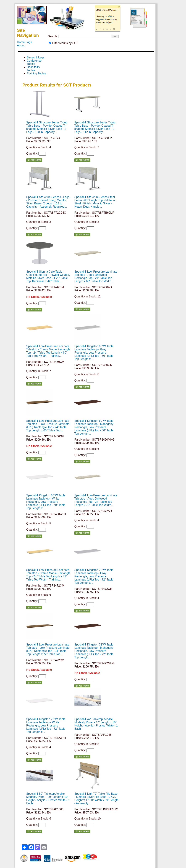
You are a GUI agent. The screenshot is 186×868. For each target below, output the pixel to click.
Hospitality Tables (33, 69)
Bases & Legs (36, 57)
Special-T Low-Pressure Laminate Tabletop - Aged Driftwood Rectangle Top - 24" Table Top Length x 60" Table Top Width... (96, 276)
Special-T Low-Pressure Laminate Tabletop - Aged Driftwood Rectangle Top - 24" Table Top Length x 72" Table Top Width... (96, 500)
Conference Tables (34, 62)
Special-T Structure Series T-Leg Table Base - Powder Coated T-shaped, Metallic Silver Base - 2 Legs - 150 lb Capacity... (47, 127)
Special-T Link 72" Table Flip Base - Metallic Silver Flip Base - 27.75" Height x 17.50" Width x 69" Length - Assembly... (96, 798)
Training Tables (36, 73)
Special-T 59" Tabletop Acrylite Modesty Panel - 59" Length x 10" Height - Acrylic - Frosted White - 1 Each (48, 798)
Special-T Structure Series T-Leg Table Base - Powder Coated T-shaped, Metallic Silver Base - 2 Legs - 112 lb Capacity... (95, 127)
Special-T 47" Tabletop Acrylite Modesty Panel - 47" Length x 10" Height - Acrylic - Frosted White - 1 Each (96, 724)
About (21, 45)
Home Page (25, 42)
